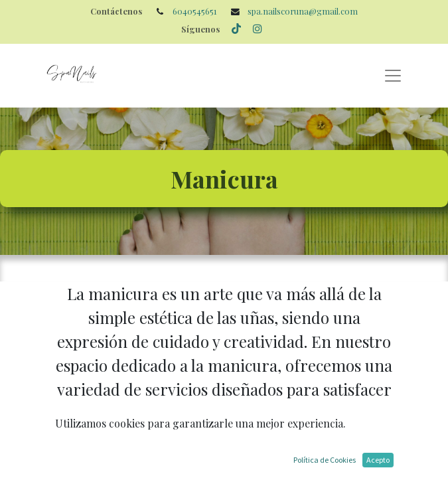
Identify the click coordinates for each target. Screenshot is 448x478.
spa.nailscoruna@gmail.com (303, 11)
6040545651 (195, 11)
